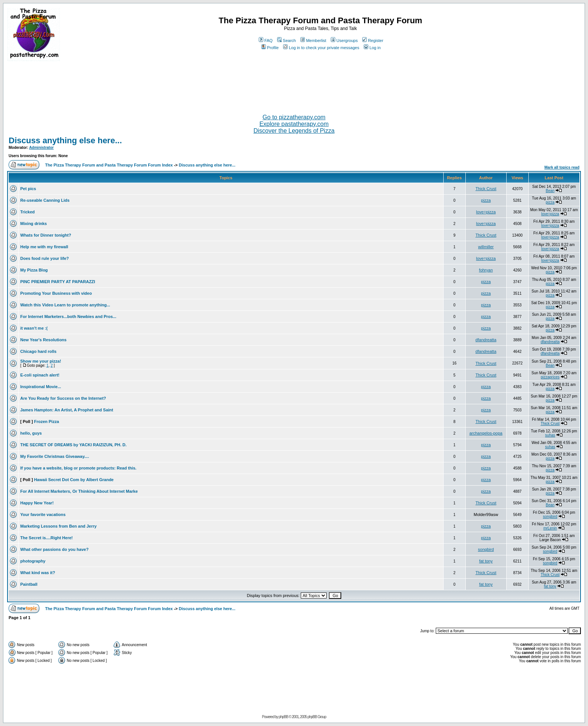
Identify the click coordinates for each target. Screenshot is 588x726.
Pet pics (28, 189)
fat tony (486, 561)
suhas (550, 435)
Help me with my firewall (44, 247)
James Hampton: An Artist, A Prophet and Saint (67, 410)
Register (373, 40)
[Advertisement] (294, 84)
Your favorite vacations (43, 514)
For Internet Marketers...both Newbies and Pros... (68, 316)
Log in (372, 48)
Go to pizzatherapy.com (294, 117)
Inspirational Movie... (41, 387)
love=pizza (486, 212)
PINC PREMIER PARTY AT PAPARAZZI (58, 282)
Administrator (42, 148)
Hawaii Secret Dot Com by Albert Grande (74, 480)
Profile (270, 48)
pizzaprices (550, 377)
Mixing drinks (34, 223)
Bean (550, 191)
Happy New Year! (37, 503)
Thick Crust (486, 189)
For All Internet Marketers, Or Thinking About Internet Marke (79, 491)
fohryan (486, 270)
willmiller (486, 247)
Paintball (29, 584)
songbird (550, 517)
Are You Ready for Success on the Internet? (63, 398)
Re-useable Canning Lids (45, 200)
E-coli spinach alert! (40, 375)
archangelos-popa (486, 433)
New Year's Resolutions (43, 340)
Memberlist (313, 40)
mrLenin (550, 528)
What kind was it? (38, 573)
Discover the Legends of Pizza (294, 131)
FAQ (266, 40)
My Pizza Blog (34, 270)
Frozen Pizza (47, 421)
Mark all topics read (562, 167)
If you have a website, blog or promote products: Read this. (78, 468)
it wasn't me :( (34, 328)
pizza (486, 200)
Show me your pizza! (41, 361)
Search (286, 40)
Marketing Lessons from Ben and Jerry (58, 526)
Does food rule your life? (45, 258)
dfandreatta (486, 340)
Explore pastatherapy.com (294, 124)
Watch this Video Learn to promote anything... (65, 305)
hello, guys (31, 433)
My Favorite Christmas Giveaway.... (55, 456)
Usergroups (344, 40)
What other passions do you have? (54, 549)
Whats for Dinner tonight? (46, 235)
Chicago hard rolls (38, 351)
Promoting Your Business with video (56, 293)
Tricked (28, 212)
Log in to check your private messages (321, 48)
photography (33, 561)
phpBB (283, 717)
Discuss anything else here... (65, 140)
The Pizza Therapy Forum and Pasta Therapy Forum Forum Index (109, 165)
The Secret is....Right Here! (46, 538)
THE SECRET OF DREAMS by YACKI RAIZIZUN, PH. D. (73, 445)
